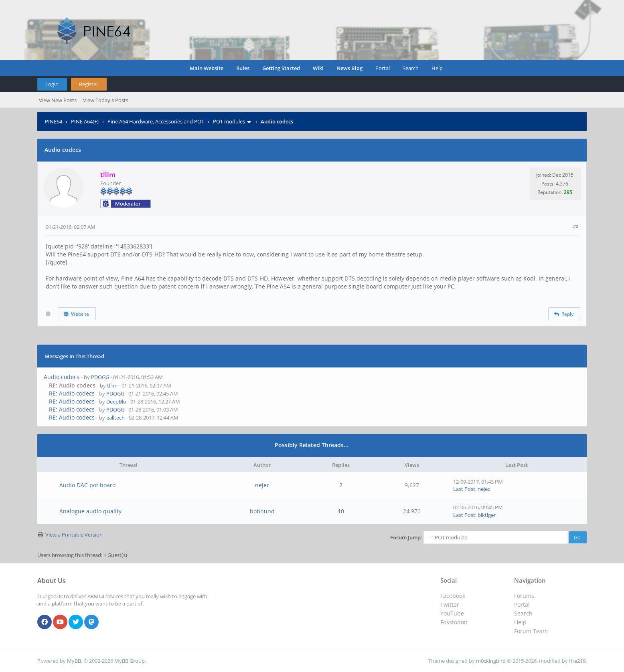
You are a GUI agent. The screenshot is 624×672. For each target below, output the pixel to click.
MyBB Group (130, 661)
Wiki (318, 68)
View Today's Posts (106, 100)
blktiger (487, 515)
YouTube (452, 613)
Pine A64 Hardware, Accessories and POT (156, 121)
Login (52, 84)
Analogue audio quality (90, 511)
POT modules (229, 121)
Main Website (207, 68)
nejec (262, 485)
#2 (576, 226)
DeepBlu (116, 402)
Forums (524, 596)
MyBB (74, 661)
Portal (383, 68)
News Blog (349, 68)
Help (437, 68)
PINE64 (54, 121)
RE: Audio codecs (72, 393)
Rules (243, 68)
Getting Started (281, 68)
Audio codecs (62, 377)
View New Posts (58, 100)
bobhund (262, 511)
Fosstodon (454, 622)
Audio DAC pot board (88, 485)
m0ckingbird (491, 661)
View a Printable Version (74, 535)
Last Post (464, 489)
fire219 (577, 661)
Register (89, 84)
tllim (112, 385)
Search (411, 68)
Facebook (453, 596)
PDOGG (100, 377)
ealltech (115, 418)
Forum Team (531, 631)
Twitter (450, 604)
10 (341, 511)
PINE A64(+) (85, 121)
